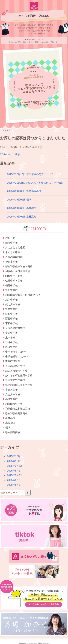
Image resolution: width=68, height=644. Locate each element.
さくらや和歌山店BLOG (34, 16)
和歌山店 (7, 130)
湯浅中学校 (11, 243)
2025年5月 (14, 485)
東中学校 (10, 338)
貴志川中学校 (13, 394)
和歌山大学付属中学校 (18, 271)
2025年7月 (14, 475)
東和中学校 (11, 323)
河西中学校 (11, 309)
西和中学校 (11, 314)
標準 (8, 428)
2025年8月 (14, 471)
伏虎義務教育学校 (15, 328)
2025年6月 (14, 480)
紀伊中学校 (11, 300)
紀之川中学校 (13, 304)
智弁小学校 (11, 262)
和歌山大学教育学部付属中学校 (23, 295)
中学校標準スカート (16, 361)
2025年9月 (14, 466)
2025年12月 (14, 456)
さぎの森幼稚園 (14, 257)
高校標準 (10, 423)
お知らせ (10, 238)
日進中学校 (11, 342)
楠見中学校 (11, 285)
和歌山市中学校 (14, 404)
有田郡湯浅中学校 (15, 366)
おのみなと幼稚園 (15, 247)
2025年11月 (14, 461)
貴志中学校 (11, 333)
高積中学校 (11, 399)
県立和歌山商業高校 (16, 413)
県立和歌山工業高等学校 (19, 385)
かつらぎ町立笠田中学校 (19, 375)
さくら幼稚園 (13, 252)
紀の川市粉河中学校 (16, 371)
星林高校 (10, 418)
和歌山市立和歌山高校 (18, 409)
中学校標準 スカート (17, 352)
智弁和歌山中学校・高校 (19, 266)
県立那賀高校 (13, 432)
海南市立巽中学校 (15, 380)
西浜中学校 (11, 347)
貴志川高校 (11, 390)
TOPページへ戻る (10, 154)
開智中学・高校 (14, 276)
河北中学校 (11, 290)
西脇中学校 (11, 319)
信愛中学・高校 (14, 281)
